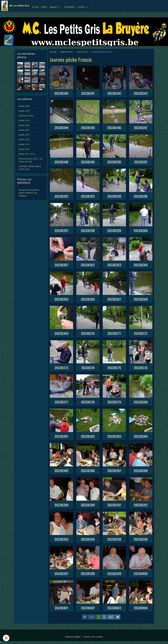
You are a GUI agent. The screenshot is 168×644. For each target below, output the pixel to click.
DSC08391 (114, 505)
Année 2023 (24, 111)
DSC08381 (61, 436)
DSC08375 (114, 368)
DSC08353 (88, 196)
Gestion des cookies (94, 637)
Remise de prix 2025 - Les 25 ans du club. (31, 160)
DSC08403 (114, 608)
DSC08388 (141, 471)
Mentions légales (73, 637)
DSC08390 (88, 505)
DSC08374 (88, 368)
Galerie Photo (67, 52)
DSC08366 (88, 299)
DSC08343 (141, 93)
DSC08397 (61, 573)
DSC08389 (61, 505)
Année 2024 (24, 106)
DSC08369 (61, 333)
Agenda (54, 7)
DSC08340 (61, 93)
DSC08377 (61, 402)
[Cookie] (6, 638)
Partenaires (70, 7)
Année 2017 (24, 130)
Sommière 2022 (26, 116)
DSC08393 (61, 539)
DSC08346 (114, 128)
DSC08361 (61, 265)
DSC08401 (61, 608)
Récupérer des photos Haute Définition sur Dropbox (29, 193)
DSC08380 (141, 402)
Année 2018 (24, 125)
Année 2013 (82, 52)
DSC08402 (88, 608)
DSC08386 (88, 471)
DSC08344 (61, 128)
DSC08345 (88, 128)
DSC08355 (114, 196)
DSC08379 (114, 402)
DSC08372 (141, 333)
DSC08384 (141, 436)
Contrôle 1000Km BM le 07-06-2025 (30, 168)
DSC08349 (88, 162)
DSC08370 (88, 333)
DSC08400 (141, 573)
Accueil (35, 7)
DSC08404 (141, 608)
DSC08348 (61, 162)
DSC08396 (141, 539)
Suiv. (111, 617)
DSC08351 (141, 162)
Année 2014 (24, 144)
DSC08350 (114, 162)
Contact (82, 7)
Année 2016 (24, 135)
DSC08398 (88, 573)
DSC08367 (114, 299)
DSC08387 (114, 471)
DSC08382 (88, 436)
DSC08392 (141, 505)
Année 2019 (24, 120)
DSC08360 (141, 230)
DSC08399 (114, 573)
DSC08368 (141, 299)
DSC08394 (88, 539)
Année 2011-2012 (27, 154)
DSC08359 (114, 230)
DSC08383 (114, 436)
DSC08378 (88, 402)
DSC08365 (61, 299)
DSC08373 (61, 368)
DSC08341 (88, 93)
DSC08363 (114, 265)
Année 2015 (24, 139)
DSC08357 (61, 230)
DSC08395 (114, 539)
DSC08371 (114, 333)
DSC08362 (88, 265)
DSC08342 (114, 93)
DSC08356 (141, 196)
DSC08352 (61, 196)
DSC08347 (141, 128)
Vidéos (44, 7)
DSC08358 (88, 230)
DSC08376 (141, 368)
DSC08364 (141, 265)
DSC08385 (61, 471)
